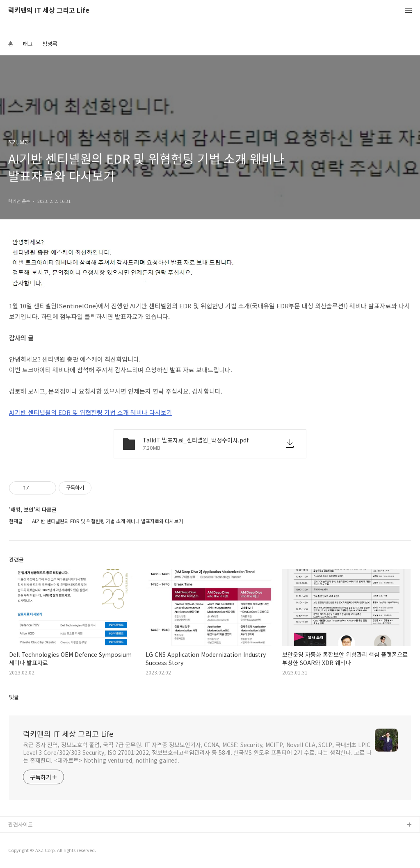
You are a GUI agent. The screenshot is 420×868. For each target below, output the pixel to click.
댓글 (14, 697)
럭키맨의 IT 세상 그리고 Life (49, 10)
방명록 (50, 44)
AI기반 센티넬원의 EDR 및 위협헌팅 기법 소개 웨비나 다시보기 (91, 412)
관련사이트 (21, 824)
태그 (28, 44)
